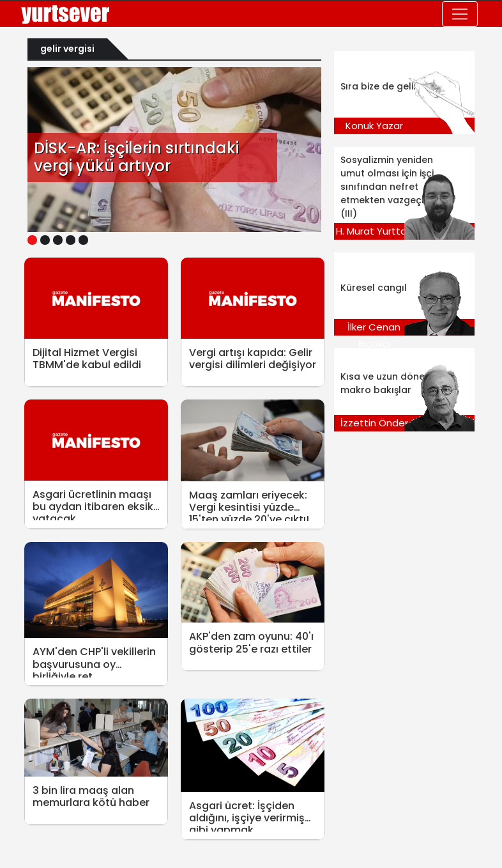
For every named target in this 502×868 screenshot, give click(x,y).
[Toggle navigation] (460, 14)
